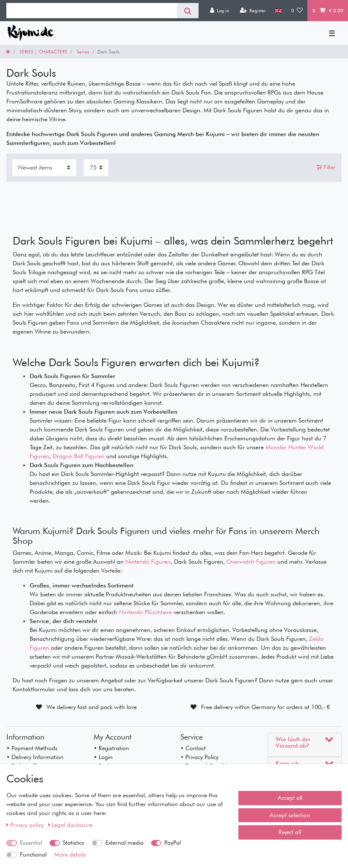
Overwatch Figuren (251, 562)
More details (70, 854)
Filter (326, 167)
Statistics (73, 843)
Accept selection (290, 815)
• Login (103, 757)
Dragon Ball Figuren (79, 456)
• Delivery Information (35, 757)
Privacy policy (26, 825)
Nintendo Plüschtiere (145, 612)
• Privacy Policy (199, 757)
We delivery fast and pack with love (92, 707)
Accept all (290, 798)
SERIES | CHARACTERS (43, 52)
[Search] (188, 11)
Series (82, 52)
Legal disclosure (70, 825)
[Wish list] (297, 11)
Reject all (290, 832)
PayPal (173, 843)
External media (124, 843)
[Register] (253, 11)
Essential (31, 843)
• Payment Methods (32, 748)
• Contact (193, 748)
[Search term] (92, 11)
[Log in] (219, 11)
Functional (33, 854)
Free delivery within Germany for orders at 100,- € (266, 707)
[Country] (278, 11)
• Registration (111, 748)
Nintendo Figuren (148, 562)
